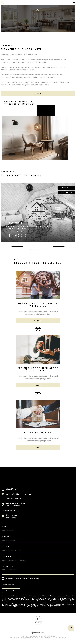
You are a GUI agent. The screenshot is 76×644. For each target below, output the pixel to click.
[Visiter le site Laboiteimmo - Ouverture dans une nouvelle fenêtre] (38, 633)
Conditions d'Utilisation (43, 607)
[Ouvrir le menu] (74, 3)
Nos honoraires (14, 638)
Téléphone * (8, 557)
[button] (63, 246)
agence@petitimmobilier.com (19, 494)
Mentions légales (33, 638)
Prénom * (7, 537)
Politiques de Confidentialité (27, 607)
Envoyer (11, 591)
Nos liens (48, 638)
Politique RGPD (56, 638)
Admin (42, 638)
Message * (7, 567)
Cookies (64, 638)
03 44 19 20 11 (12, 489)
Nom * (5, 527)
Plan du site (23, 638)
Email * (6, 547)
